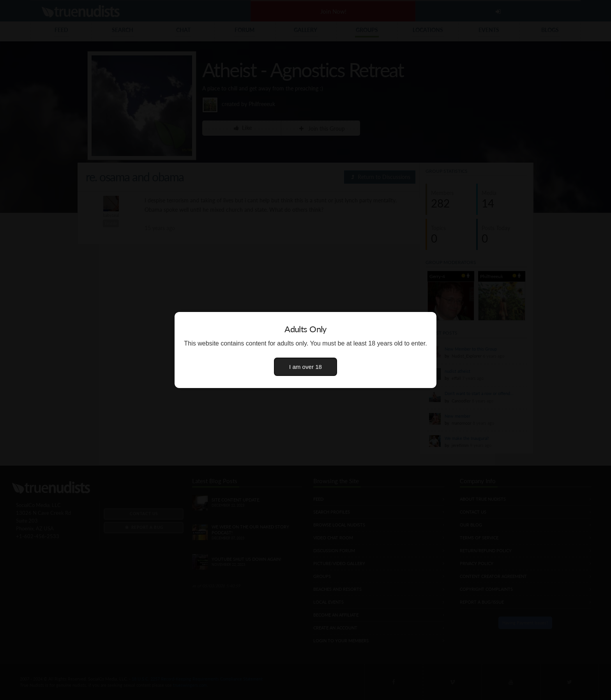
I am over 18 (305, 367)
